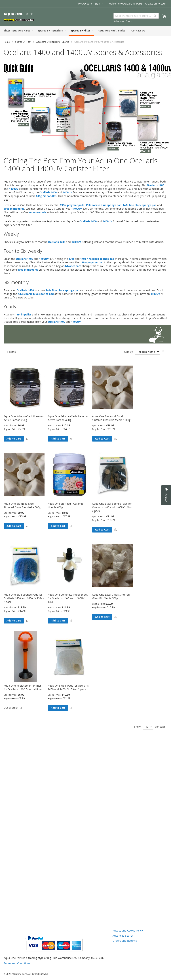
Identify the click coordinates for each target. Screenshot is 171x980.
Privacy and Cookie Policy (128, 931)
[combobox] (136, 16)
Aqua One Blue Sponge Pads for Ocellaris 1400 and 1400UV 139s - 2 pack (24, 598)
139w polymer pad (92, 262)
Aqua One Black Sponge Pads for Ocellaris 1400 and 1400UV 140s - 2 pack (112, 507)
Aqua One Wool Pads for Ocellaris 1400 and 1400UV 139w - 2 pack (68, 687)
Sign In (99, 4)
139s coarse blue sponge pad (104, 205)
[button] (27, 439)
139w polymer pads (72, 205)
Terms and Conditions (17, 963)
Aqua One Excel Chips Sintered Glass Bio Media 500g (111, 596)
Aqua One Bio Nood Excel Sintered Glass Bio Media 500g (22, 505)
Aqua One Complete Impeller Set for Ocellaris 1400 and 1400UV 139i (68, 598)
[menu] (85, 31)
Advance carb (38, 212)
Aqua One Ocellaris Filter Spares (53, 42)
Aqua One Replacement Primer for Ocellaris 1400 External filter (23, 687)
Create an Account (156, 4)
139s (71, 259)
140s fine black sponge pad (140, 205)
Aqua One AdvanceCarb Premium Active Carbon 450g (68, 418)
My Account (85, 4)
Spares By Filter (23, 42)
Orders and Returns (125, 941)
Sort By (129, 352)
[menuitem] (18, 30)
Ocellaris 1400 (156, 185)
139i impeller (23, 314)
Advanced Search (124, 21)
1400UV (14, 189)
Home (7, 42)
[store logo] (19, 17)
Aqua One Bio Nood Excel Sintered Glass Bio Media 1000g (111, 418)
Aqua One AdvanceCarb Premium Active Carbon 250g (24, 418)
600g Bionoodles (46, 196)
